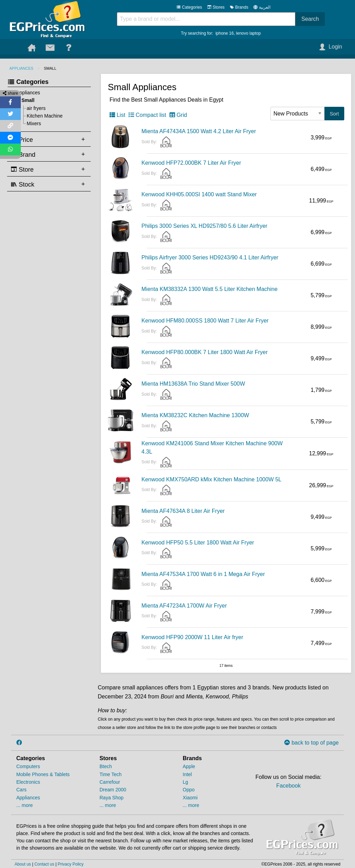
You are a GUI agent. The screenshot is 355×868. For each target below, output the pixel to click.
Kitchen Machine (45, 116)
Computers (28, 766)
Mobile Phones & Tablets (43, 774)
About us (23, 864)
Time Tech (111, 774)
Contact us (44, 864)
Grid (178, 115)
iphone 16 (224, 33)
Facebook (288, 786)
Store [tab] (22, 169)
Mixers (34, 123)
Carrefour (110, 782)
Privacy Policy (71, 864)
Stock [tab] (23, 184)
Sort (334, 114)
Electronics (28, 782)
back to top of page (311, 743)
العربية (265, 7)
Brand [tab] (23, 154)
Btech (106, 766)
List (117, 115)
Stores (216, 7)
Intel (187, 774)
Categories (189, 7)
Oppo (189, 790)
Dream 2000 (113, 790)
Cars (21, 790)
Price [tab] (22, 139)
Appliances (21, 68)
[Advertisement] (47, 301)
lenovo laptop (248, 33)
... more (24, 805)
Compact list (147, 115)
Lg (185, 782)
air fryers (36, 108)
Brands (239, 7)
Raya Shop (111, 798)
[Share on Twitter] (10, 114)
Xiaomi (190, 798)
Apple (189, 766)
